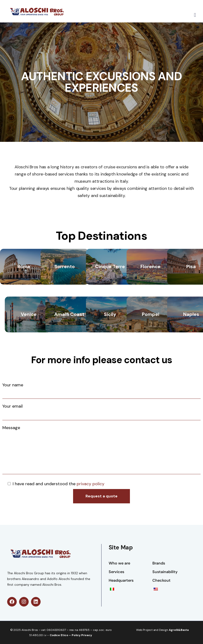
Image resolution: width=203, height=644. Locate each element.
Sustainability (165, 572)
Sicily (110, 314)
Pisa (191, 266)
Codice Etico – (61, 635)
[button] (195, 15)
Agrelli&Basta (179, 630)
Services (116, 572)
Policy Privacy (82, 635)
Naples (191, 314)
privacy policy (91, 484)
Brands (159, 563)
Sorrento (65, 266)
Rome (24, 266)
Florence (150, 266)
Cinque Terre (110, 266)
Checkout (161, 580)
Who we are (119, 563)
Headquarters (121, 580)
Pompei (151, 314)
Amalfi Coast (69, 314)
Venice (29, 314)
